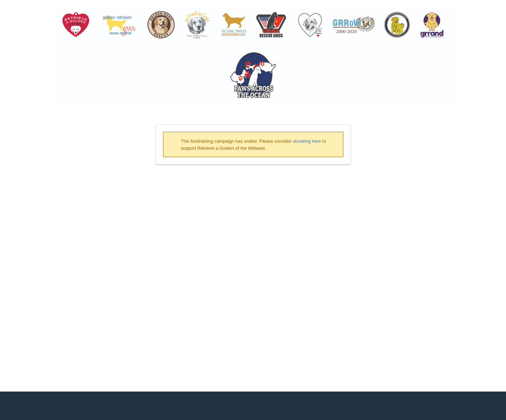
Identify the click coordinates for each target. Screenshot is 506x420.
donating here (307, 141)
